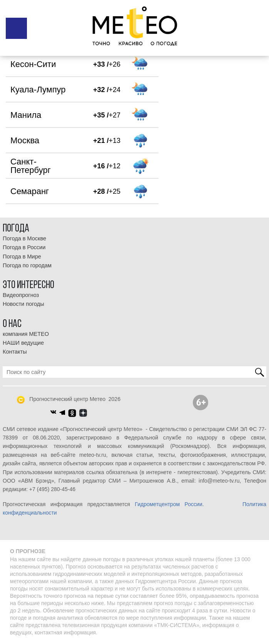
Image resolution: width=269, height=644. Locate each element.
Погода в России (24, 247)
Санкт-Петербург (31, 166)
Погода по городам (27, 265)
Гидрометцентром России (168, 504)
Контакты (15, 352)
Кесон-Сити (33, 64)
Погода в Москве (24, 238)
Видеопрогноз (21, 295)
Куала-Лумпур (38, 90)
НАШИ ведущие (23, 343)
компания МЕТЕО (26, 334)
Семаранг (30, 191)
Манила (26, 115)
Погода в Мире (22, 257)
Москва (25, 140)
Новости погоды (23, 304)
